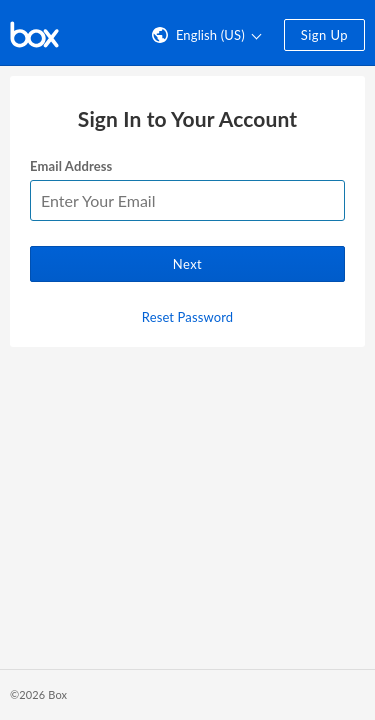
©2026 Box (38, 694)
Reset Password (187, 317)
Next (187, 264)
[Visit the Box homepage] (34, 33)
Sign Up (324, 35)
